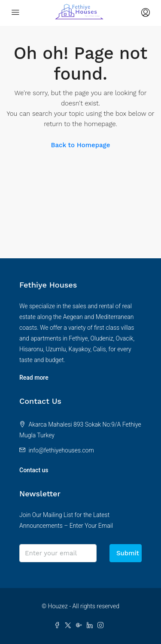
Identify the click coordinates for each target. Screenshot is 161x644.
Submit (128, 553)
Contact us (34, 470)
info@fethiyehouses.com (61, 450)
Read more (34, 378)
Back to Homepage (81, 145)
